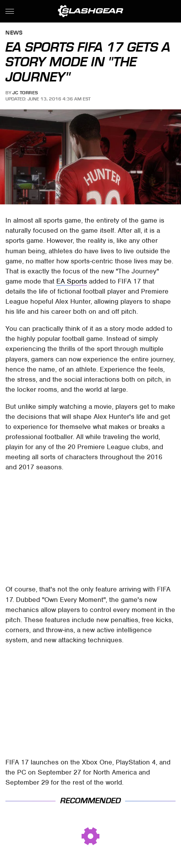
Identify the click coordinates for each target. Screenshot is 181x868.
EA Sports (72, 281)
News (14, 33)
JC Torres (25, 93)
